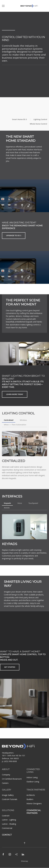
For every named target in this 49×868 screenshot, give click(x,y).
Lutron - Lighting (9, 820)
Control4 (6, 816)
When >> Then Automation (15, 425)
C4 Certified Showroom (12, 779)
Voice (20, 503)
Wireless (23, 420)
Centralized (9, 420)
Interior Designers (34, 803)
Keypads (7, 503)
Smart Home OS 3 (20, 119)
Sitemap (24, 861)
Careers (5, 783)
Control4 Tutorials (10, 799)
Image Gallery (8, 795)
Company (6, 775)
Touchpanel (33, 503)
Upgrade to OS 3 (14, 236)
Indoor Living (32, 777)
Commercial (7, 828)
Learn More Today (15, 394)
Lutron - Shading (9, 824)
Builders (30, 799)
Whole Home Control (38, 124)
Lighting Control (40, 119)
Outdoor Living (33, 782)
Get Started (10, 667)
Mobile (7, 508)
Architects (31, 795)
